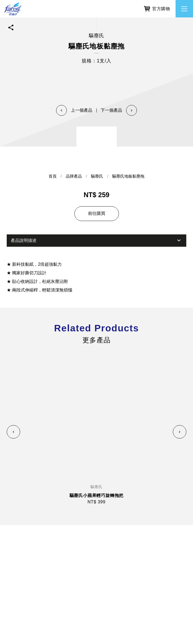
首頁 (53, 176)
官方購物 (157, 8)
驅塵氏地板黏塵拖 (128, 176)
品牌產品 (74, 176)
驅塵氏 (97, 176)
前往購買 (97, 213)
